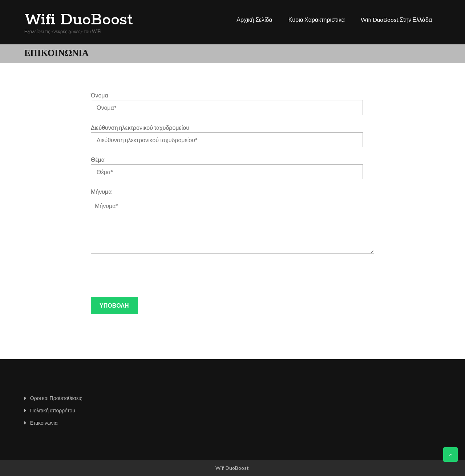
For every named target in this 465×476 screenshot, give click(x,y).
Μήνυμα (101, 191)
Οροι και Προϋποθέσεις (56, 398)
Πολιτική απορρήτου (53, 410)
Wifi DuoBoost (79, 20)
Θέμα (98, 159)
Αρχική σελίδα (254, 19)
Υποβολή (114, 305)
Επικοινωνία (44, 423)
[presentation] (146, 275)
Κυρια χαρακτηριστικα (317, 19)
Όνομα (100, 95)
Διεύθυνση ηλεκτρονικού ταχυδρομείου (140, 127)
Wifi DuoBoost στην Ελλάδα (396, 19)
